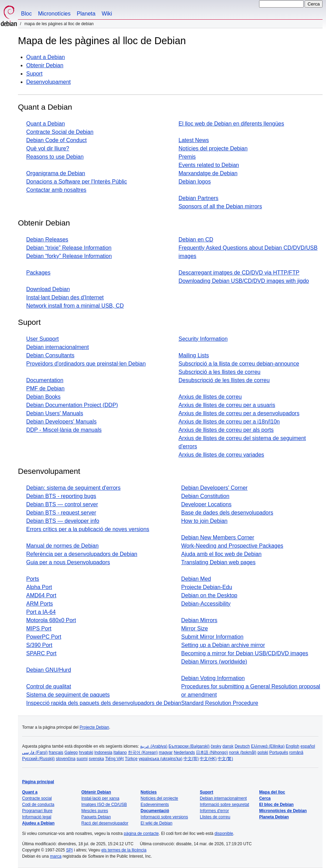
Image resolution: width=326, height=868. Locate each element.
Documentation (45, 380)
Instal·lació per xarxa (100, 798)
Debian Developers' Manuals (61, 422)
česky (216, 746)
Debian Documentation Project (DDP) (72, 405)
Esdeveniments (155, 805)
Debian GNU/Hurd (49, 670)
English (292, 746)
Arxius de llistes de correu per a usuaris (227, 405)
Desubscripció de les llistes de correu (224, 380)
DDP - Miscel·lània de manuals (64, 430)
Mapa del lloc (272, 792)
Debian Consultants (50, 355)
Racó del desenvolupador (105, 823)
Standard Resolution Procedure (220, 703)
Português (279, 752)
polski (263, 752)
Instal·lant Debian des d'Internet (65, 297)
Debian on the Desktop (209, 595)
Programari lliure (37, 811)
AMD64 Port (41, 595)
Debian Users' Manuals (55, 413)
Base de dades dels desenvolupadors (227, 513)
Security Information (203, 339)
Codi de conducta (38, 805)
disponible (224, 834)
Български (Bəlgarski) (189, 746)
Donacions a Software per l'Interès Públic (77, 182)
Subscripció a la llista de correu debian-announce (239, 364)
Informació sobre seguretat (224, 805)
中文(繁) (225, 759)
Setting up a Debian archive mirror (223, 645)
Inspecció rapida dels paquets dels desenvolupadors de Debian (104, 703)
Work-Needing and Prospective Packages (232, 546)
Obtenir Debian (45, 65)
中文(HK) (208, 759)
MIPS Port (39, 628)
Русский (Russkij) (38, 759)
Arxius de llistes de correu (210, 397)
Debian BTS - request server (61, 513)
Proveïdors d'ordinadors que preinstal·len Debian (86, 364)
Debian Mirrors (199, 620)
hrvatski (86, 752)
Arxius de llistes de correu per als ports (226, 430)
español (308, 746)
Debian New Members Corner (218, 537)
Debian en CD (196, 240)
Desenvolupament (48, 82)
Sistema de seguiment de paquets (68, 695)
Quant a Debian (46, 57)
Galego (71, 752)
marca (56, 856)
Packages (38, 273)
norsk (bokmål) (243, 752)
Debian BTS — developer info (63, 521)
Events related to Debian (209, 165)
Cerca (265, 798)
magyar (166, 752)
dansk (228, 746)
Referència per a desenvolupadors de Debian (82, 554)
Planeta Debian (274, 817)
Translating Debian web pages (218, 562)
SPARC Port (41, 653)
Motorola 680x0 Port (51, 620)
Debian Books (43, 397)
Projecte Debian (94, 727)
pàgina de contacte (141, 834)
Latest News (194, 140)
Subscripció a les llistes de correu (220, 372)
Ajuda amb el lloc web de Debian (221, 554)
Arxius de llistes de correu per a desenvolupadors (239, 413)
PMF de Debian (45, 388)
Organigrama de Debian (56, 173)
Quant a (30, 792)
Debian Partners (199, 198)
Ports (33, 579)
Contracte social (37, 798)
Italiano (120, 752)
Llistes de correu (215, 817)
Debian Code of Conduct (56, 140)
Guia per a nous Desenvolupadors (68, 562)
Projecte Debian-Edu (207, 587)
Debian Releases (47, 240)
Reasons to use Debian (55, 157)
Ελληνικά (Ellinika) (268, 746)
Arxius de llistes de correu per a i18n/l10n (229, 422)
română (297, 752)
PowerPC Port (44, 637)
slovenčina (66, 759)
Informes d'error (214, 811)
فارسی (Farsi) (35, 752)
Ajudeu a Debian (38, 823)
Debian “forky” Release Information (69, 256)
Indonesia (103, 752)
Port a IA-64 (41, 612)
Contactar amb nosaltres (56, 190)
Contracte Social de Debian (60, 132)
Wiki (107, 14)
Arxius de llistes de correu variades (221, 455)
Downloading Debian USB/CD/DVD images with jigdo (244, 281)
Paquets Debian (96, 817)
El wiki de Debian (157, 823)
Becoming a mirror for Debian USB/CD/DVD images (245, 653)
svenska (96, 759)
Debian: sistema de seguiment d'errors (73, 488)
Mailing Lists (194, 355)
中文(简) (191, 759)
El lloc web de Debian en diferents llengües (231, 124)
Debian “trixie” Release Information (69, 248)
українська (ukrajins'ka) (161, 759)
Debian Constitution (205, 496)
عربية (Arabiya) (154, 746)
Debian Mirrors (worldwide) (214, 662)
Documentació (155, 811)
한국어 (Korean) (143, 752)
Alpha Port (39, 587)
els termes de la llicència (124, 850)
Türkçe (131, 759)
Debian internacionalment (57, 347)
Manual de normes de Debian (62, 546)
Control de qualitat (49, 686)
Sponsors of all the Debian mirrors (220, 206)
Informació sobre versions (164, 817)
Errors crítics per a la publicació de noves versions (88, 529)
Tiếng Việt (115, 759)
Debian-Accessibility (206, 604)
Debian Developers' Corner (214, 488)
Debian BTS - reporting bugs (61, 496)
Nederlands (184, 752)
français (56, 752)
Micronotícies (54, 14)
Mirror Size (194, 628)
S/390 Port (39, 645)
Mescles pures (95, 811)
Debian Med (196, 579)
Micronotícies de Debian (283, 811)
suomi (82, 759)
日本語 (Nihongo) (212, 752)
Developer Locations (206, 504)
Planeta (86, 14)
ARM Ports (39, 604)
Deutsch (242, 746)
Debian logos (195, 182)
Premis (187, 157)
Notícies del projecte (160, 798)
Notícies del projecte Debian (213, 148)
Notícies (149, 792)
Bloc (26, 14)
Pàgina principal (38, 782)
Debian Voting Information (213, 678)
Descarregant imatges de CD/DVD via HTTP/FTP (239, 273)
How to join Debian (204, 521)
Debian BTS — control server (62, 504)
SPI (70, 850)
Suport (34, 74)
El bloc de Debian (276, 805)
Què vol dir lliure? (48, 148)
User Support (42, 339)
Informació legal (37, 817)
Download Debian (48, 289)
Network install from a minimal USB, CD (75, 306)
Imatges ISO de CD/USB (104, 805)
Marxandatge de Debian (208, 173)
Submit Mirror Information (212, 637)
